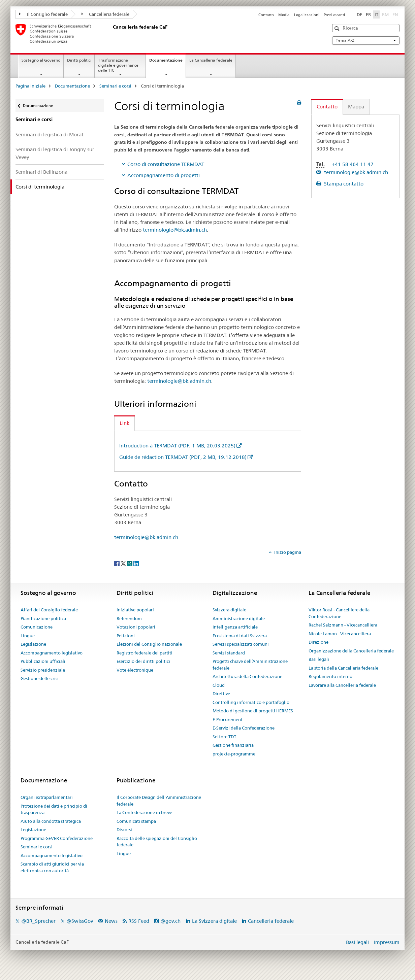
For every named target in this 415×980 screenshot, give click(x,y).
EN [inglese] (396, 14)
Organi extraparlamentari (47, 797)
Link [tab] (124, 423)
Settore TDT (224, 737)
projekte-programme (234, 754)
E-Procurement (228, 719)
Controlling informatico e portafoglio (251, 702)
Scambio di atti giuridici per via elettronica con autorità (52, 867)
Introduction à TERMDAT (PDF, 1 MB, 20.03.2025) (177, 446)
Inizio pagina (287, 552)
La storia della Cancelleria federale (343, 668)
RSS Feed (139, 921)
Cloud (219, 685)
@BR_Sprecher (38, 921)
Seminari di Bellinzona (41, 172)
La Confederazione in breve (144, 812)
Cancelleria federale (106, 14)
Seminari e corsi (115, 86)
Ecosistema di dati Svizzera (240, 636)
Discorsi (124, 830)
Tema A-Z (366, 40)
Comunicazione (37, 627)
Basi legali (319, 659)
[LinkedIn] (136, 563)
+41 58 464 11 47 (353, 164)
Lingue (28, 636)
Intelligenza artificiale (235, 627)
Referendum (129, 618)
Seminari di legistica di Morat (50, 134)
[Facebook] (117, 563)
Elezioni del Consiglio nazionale (149, 644)
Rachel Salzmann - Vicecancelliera (343, 625)
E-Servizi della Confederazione (244, 728)
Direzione (318, 642)
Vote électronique (135, 670)
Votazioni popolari (136, 627)
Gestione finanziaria (233, 745)
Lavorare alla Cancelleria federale (342, 685)
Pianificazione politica (43, 618)
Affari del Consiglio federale (49, 610)
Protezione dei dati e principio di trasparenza (54, 809)
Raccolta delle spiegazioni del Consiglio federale (157, 842)
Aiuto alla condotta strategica (51, 821)
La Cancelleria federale (211, 60)
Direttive (221, 694)
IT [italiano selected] (376, 14)
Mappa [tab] (356, 107)
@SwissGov (80, 921)
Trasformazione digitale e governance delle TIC (118, 65)
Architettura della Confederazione (247, 676)
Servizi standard (229, 653)
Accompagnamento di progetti (164, 175)
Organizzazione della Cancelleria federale (351, 651)
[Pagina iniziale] (111, 33)
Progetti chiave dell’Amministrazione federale (250, 665)
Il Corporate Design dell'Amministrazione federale (159, 801)
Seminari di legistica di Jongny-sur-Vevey (56, 153)
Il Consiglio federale (43, 14)
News (111, 921)
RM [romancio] (386, 14)
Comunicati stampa (136, 821)
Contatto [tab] (327, 107)
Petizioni (126, 636)
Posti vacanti (334, 15)
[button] (338, 28)
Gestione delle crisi (40, 678)
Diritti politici (79, 60)
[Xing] (130, 563)
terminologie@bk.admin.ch (175, 230)
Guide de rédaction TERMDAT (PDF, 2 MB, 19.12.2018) (183, 457)
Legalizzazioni (307, 15)
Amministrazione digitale (239, 618)
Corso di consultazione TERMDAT (166, 164)
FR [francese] (368, 14)
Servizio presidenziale (43, 670)
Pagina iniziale (30, 86)
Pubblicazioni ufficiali (43, 661)
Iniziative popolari (135, 610)
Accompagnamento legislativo (52, 653)
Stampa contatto (343, 184)
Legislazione (33, 644)
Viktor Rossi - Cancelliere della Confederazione (339, 613)
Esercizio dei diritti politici (143, 661)
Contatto (266, 15)
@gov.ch (170, 921)
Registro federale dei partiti (145, 653)
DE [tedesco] (359, 14)
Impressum (387, 942)
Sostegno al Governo (41, 60)
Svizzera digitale (229, 610)
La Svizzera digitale (214, 921)
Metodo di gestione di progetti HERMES (253, 711)
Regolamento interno (330, 676)
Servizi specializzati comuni (241, 644)
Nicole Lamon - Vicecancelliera (340, 634)
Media (284, 15)
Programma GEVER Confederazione (57, 838)
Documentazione (167, 62)
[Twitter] (124, 563)
